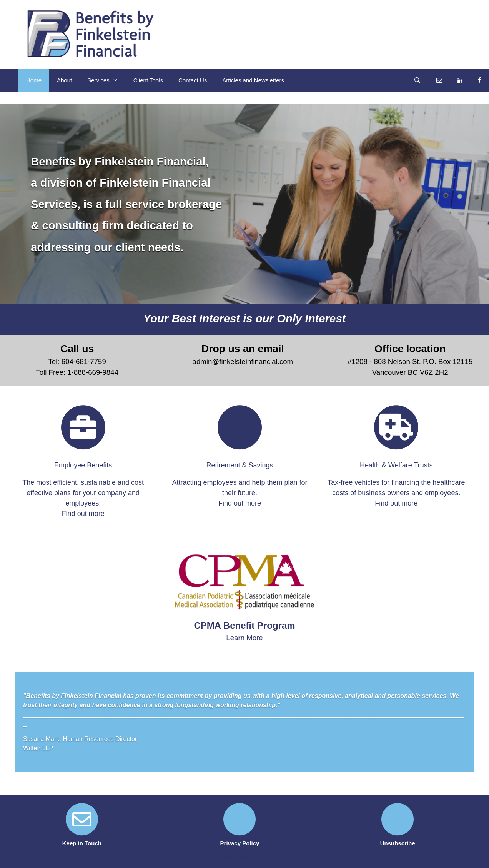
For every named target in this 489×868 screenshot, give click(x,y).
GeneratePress (311, 856)
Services (106, 80)
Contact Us (193, 80)
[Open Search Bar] (417, 80)
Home (34, 80)
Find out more (83, 514)
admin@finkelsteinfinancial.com (243, 361)
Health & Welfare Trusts (396, 465)
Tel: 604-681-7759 (77, 361)
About (64, 80)
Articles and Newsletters (253, 80)
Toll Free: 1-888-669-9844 (77, 372)
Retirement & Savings (240, 465)
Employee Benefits (83, 465)
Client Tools (148, 80)
